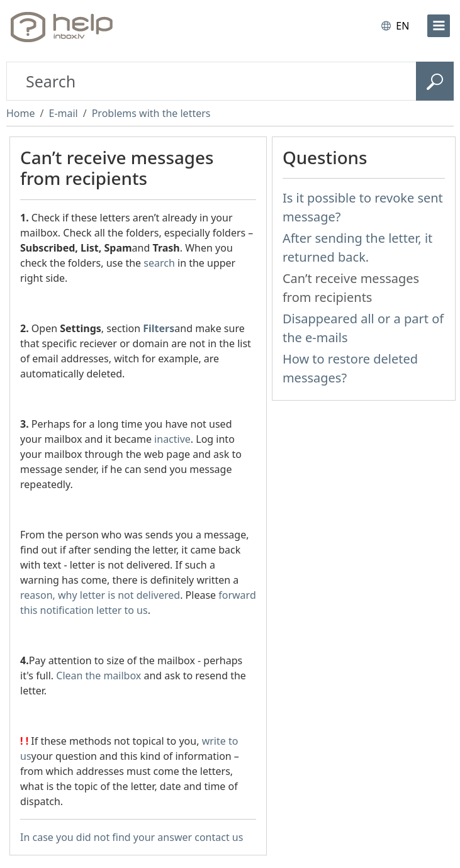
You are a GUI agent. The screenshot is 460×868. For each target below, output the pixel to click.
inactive (172, 439)
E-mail (63, 113)
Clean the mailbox (98, 676)
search (159, 263)
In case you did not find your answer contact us (132, 837)
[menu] (439, 26)
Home (21, 113)
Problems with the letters (151, 113)
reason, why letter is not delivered (100, 595)
